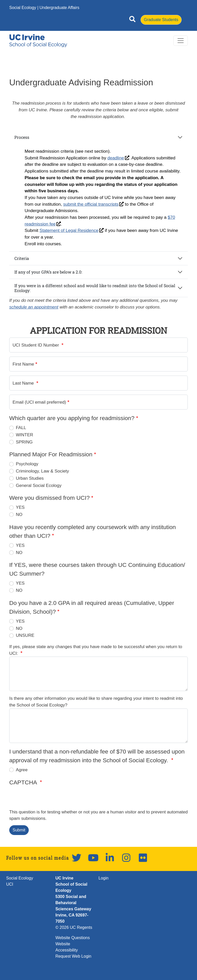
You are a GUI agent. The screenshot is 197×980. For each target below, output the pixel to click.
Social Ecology (23, 8)
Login (104, 878)
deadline (116, 158)
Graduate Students (161, 20)
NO (19, 514)
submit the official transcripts (91, 204)
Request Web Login (73, 956)
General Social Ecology (39, 485)
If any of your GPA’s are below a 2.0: (48, 272)
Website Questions (73, 938)
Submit (19, 830)
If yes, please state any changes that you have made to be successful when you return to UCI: (96, 650)
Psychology (27, 464)
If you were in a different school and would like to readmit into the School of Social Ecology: (95, 288)
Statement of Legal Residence (69, 230)
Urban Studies (30, 478)
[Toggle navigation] (181, 41)
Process (22, 137)
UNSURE (25, 635)
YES (20, 507)
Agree (22, 770)
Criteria (22, 258)
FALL (21, 428)
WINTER (25, 435)
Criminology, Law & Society (42, 471)
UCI (10, 884)
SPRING (24, 442)
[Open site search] (132, 20)
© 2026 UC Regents (74, 927)
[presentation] (48, 799)
